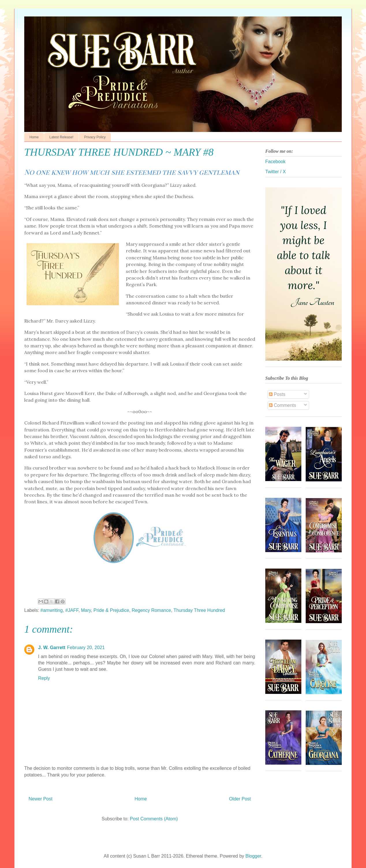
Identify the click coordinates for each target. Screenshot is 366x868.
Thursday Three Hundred (199, 610)
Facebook (275, 162)
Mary (86, 610)
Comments (283, 405)
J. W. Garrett (52, 648)
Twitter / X (276, 172)
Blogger (253, 856)
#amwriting (52, 610)
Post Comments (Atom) (154, 819)
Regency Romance (151, 610)
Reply (44, 678)
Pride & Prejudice (111, 610)
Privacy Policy (95, 137)
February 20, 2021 (86, 648)
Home (34, 137)
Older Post (240, 799)
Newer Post (41, 799)
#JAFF (72, 610)
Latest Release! (61, 137)
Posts (277, 394)
